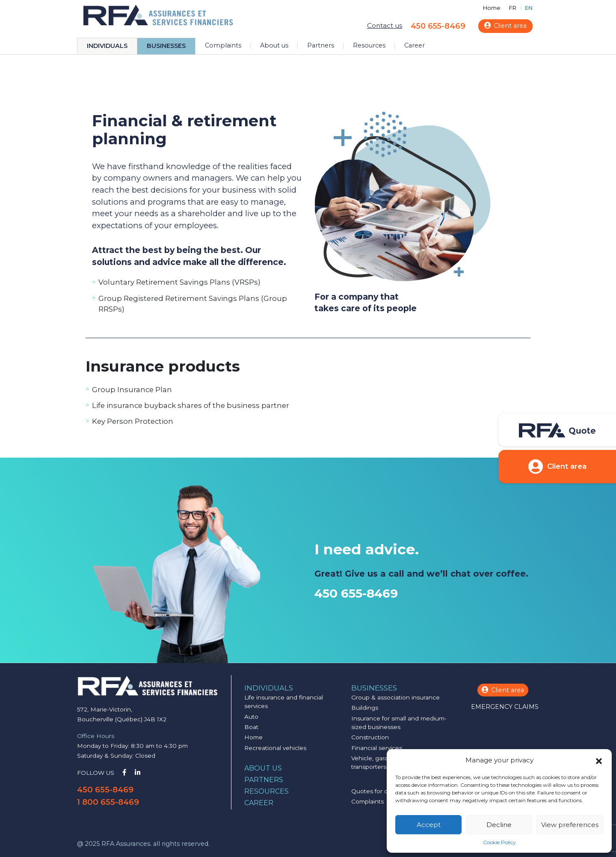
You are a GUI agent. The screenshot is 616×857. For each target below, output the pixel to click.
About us (274, 45)
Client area (505, 26)
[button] (599, 760)
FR (513, 8)
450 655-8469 (438, 26)
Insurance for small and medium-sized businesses (399, 723)
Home (492, 8)
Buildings (365, 708)
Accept (429, 825)
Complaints (223, 45)
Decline (499, 825)
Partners (321, 45)
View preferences (570, 825)
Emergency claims (505, 707)
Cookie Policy (499, 842)
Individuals (107, 46)
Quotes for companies (384, 791)
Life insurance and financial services (284, 702)
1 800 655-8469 (108, 802)
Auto (251, 717)
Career (415, 45)
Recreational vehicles (275, 748)
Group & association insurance (395, 697)
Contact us (385, 25)
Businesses (166, 46)
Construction (370, 737)
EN (529, 8)
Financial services (377, 748)
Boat (251, 727)
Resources (369, 45)
